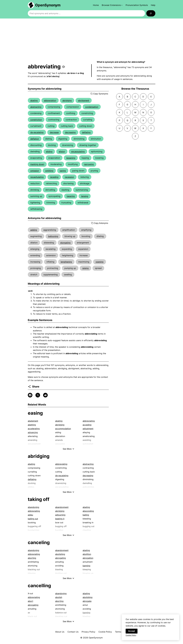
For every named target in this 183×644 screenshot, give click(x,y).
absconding (88, 511)
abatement (33, 421)
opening (100, 262)
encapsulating (78, 151)
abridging (67, 100)
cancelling (39, 586)
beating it (60, 519)
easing (35, 413)
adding (34, 230)
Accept (132, 632)
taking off (39, 499)
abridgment (84, 100)
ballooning (53, 236)
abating (34, 100)
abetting (32, 425)
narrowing (89, 164)
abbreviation (50, 100)
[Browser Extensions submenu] (112, 5)
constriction (36, 120)
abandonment (62, 507)
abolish (59, 597)
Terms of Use (121, 632)
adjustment (88, 429)
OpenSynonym (48, 5)
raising (85, 268)
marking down (37, 164)
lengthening (66, 262)
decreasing (70, 132)
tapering (71, 196)
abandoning (33, 507)
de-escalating (37, 132)
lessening (71, 158)
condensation (92, 107)
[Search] (151, 13)
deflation (35, 139)
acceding (87, 425)
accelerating (34, 429)
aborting (32, 558)
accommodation (63, 429)
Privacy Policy (88, 632)
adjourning (60, 515)
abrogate (87, 601)
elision (62, 151)
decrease (54, 132)
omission (35, 171)
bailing (86, 515)
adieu (30, 515)
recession (69, 177)
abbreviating (89, 421)
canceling (39, 542)
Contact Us (73, 632)
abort (30, 601)
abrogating (61, 558)
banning (86, 566)
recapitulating (37, 177)
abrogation (88, 558)
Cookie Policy (105, 632)
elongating (65, 243)
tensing (85, 196)
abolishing (60, 554)
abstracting (36, 107)
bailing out (33, 519)
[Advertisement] (92, 39)
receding (54, 177)
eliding (49, 151)
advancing (33, 432)
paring (63, 171)
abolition (87, 554)
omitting (49, 171)
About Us (60, 632)
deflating (86, 132)
